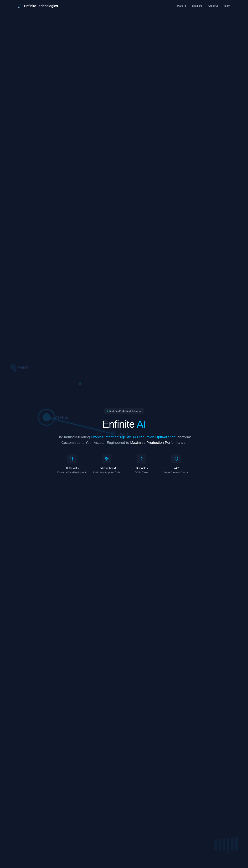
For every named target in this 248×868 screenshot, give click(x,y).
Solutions (197, 6)
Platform (182, 6)
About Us (213, 6)
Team (227, 6)
